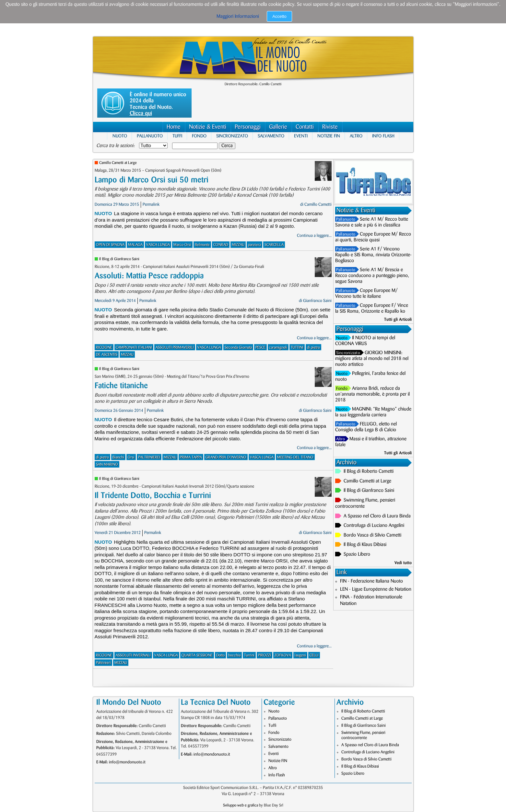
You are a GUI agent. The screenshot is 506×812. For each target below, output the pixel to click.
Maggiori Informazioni (238, 17)
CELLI (314, 655)
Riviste (330, 127)
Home (174, 127)
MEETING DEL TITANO (295, 457)
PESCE (260, 348)
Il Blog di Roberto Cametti (369, 471)
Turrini (249, 655)
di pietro (313, 348)
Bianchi (118, 457)
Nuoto (120, 136)
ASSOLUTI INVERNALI (133, 655)
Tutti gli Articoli (398, 319)
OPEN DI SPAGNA (110, 245)
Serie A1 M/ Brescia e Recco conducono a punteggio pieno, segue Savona (372, 276)
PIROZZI (265, 655)
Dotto (220, 655)
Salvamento (271, 136)
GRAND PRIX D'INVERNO (226, 457)
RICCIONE (104, 348)
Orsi (131, 457)
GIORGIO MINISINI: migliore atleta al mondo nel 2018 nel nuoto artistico (372, 359)
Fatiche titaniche (121, 386)
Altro (356, 136)
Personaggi (248, 127)
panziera (254, 245)
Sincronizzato (232, 136)
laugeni (300, 655)
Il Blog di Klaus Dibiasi (365, 545)
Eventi (301, 136)
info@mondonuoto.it (127, 762)
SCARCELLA (274, 245)
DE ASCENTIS (107, 355)
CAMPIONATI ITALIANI (134, 348)
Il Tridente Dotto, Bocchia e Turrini (153, 496)
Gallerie (278, 127)
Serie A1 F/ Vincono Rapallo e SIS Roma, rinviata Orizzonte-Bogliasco (373, 255)
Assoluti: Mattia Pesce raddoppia (149, 276)
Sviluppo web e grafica (241, 805)
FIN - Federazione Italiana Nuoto (371, 581)
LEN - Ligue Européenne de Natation (376, 589)
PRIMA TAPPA (191, 457)
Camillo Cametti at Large (118, 163)
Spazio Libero (357, 554)
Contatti (305, 127)
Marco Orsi (182, 245)
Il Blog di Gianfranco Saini (119, 259)
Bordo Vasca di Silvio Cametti (372, 535)
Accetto (279, 16)
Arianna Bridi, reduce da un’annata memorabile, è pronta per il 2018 (372, 394)
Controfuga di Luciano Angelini (374, 526)
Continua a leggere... (314, 236)
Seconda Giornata (238, 348)
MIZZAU (238, 245)
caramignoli (278, 348)
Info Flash (383, 136)
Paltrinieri (103, 663)
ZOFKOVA (283, 655)
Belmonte (202, 245)
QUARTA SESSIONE (197, 655)
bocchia (234, 655)
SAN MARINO (107, 464)
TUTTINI (297, 348)
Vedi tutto (403, 563)
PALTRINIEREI (149, 457)
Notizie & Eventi (208, 127)
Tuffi (177, 136)
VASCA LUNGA (158, 245)
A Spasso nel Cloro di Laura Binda (377, 516)
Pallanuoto (150, 136)
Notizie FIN (329, 136)
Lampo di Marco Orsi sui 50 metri (152, 180)
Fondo (199, 136)
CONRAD (221, 245)
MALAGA (135, 245)
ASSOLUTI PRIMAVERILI (175, 348)
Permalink (151, 204)
